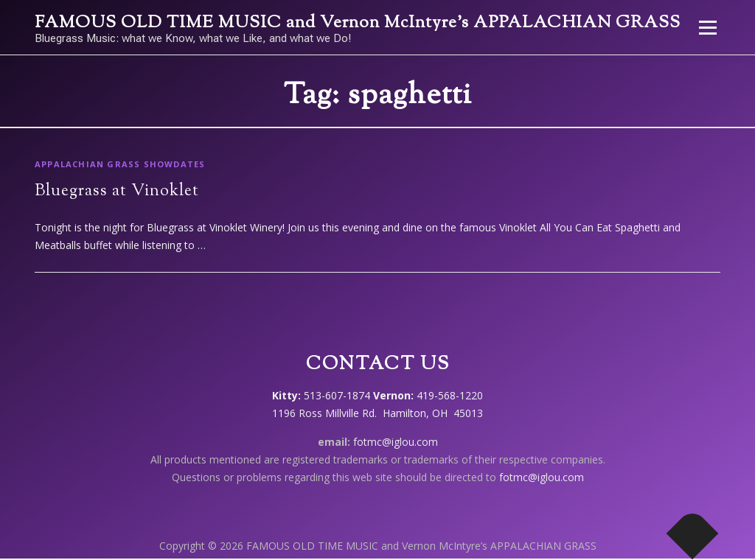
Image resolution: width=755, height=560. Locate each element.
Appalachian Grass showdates (120, 164)
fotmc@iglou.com (396, 442)
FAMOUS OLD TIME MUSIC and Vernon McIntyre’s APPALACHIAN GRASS (358, 23)
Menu (707, 28)
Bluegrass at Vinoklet (117, 192)
